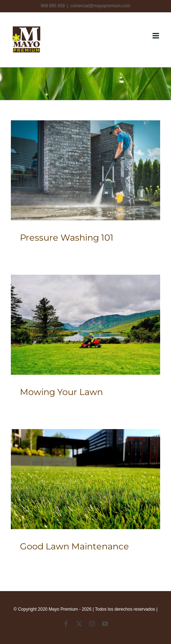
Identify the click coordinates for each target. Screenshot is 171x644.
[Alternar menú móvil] (156, 36)
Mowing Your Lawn (61, 392)
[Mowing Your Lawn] (85, 325)
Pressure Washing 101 (67, 238)
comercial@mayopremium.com (100, 6)
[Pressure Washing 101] (85, 170)
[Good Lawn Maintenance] (85, 479)
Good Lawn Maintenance (74, 546)
